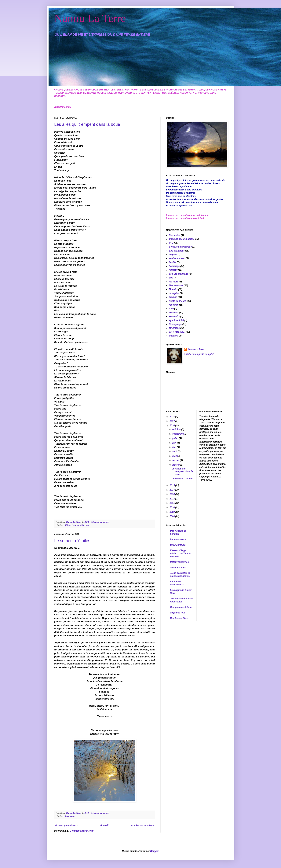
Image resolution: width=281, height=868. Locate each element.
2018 (173, 417)
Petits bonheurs (178, 301)
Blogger (154, 851)
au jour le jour (178, 613)
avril (175, 451)
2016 (173, 425)
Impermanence (178, 539)
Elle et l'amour (72, 525)
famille (173, 262)
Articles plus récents (66, 825)
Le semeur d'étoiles (72, 541)
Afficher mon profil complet (199, 354)
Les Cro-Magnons (179, 274)
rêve (171, 309)
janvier (176, 465)
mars (175, 456)
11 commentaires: (100, 813)
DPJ (171, 243)
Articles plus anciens (142, 825)
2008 (173, 516)
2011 (173, 503)
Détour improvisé (179, 562)
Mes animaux (176, 285)
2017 (173, 421)
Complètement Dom (181, 607)
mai (175, 447)
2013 (173, 494)
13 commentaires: (100, 522)
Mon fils (173, 289)
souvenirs (174, 316)
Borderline (175, 235)
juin (175, 443)
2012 (173, 499)
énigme (173, 255)
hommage (70, 816)
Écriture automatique (180, 247)
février (176, 460)
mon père (174, 293)
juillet (176, 438)
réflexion (84, 525)
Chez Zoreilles (178, 545)
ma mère (174, 282)
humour (173, 270)
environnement (177, 258)
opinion (173, 297)
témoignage (175, 324)
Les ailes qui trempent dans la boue (87, 124)
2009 (173, 512)
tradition (173, 336)
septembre (178, 434)
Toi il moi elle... (177, 332)
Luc (171, 278)
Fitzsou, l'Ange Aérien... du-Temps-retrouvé (181, 554)
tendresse (174, 328)
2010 (173, 507)
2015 (173, 485)
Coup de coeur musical (181, 239)
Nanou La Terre (90, 18)
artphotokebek (178, 568)
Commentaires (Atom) (82, 831)
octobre (177, 429)
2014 (173, 490)
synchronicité (176, 320)
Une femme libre (179, 618)
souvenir (174, 313)
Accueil (104, 825)
